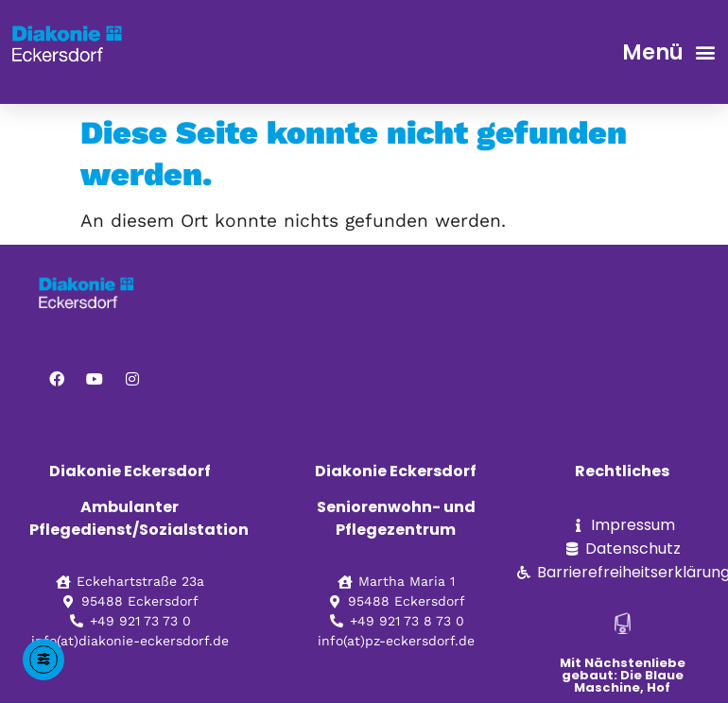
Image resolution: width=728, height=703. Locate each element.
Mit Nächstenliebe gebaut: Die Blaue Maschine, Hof (623, 675)
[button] (705, 52)
